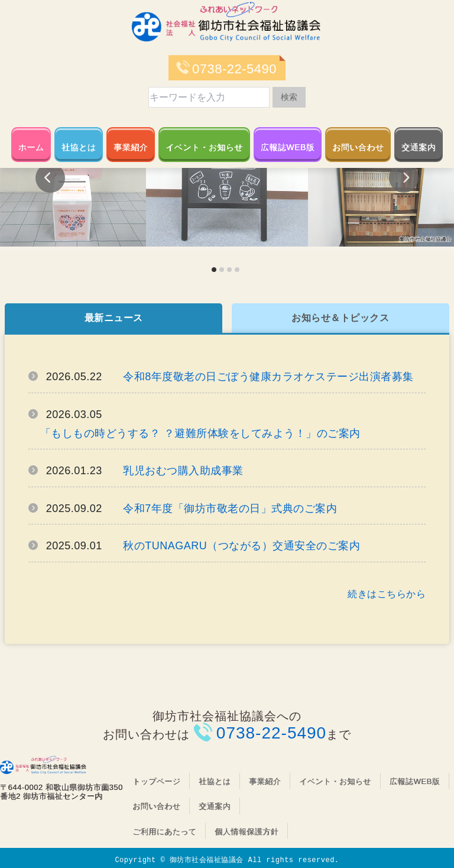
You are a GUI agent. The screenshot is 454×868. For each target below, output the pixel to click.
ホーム (31, 147)
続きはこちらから (387, 594)
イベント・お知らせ (204, 147)
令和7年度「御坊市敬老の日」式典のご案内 (230, 509)
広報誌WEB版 (288, 147)
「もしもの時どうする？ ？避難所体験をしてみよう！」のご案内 (200, 433)
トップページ (156, 781)
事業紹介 (131, 147)
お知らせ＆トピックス (340, 318)
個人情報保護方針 (247, 832)
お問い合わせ (358, 147)
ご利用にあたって (164, 832)
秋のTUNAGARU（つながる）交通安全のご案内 (241, 546)
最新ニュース (114, 318)
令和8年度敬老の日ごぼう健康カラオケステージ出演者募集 (268, 377)
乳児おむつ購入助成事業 (183, 471)
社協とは (79, 147)
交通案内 (419, 147)
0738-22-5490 (234, 69)
